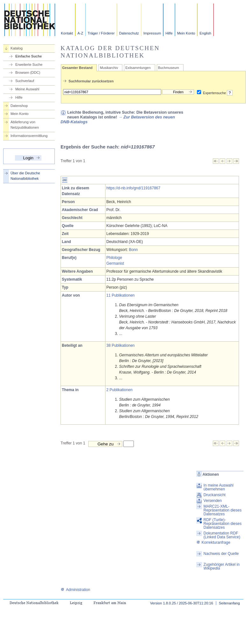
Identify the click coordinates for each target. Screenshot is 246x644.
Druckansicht (215, 495)
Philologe (114, 258)
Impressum (152, 33)
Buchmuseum (169, 68)
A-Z (80, 33)
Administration (75, 590)
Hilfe (169, 33)
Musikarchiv (109, 68)
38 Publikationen (121, 345)
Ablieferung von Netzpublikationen (25, 125)
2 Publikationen (119, 390)
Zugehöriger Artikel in (222, 566)
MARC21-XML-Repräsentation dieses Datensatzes (223, 510)
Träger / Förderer (101, 33)
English (205, 33)
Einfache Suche (29, 56)
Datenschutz (129, 33)
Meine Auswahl (27, 89)
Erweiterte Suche (29, 64)
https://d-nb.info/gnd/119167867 (133, 188)
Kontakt (67, 33)
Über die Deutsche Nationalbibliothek (25, 176)
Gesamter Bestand (77, 68)
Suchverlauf (25, 81)
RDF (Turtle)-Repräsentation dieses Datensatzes (223, 524)
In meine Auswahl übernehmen (219, 487)
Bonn (133, 250)
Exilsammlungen (138, 68)
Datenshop (19, 106)
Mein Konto (186, 33)
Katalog (17, 48)
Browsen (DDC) (28, 72)
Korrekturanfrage (213, 542)
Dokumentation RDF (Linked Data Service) (222, 535)
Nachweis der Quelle (221, 554)
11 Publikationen (121, 295)
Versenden (213, 501)
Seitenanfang (229, 603)
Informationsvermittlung (29, 136)
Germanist (115, 263)
